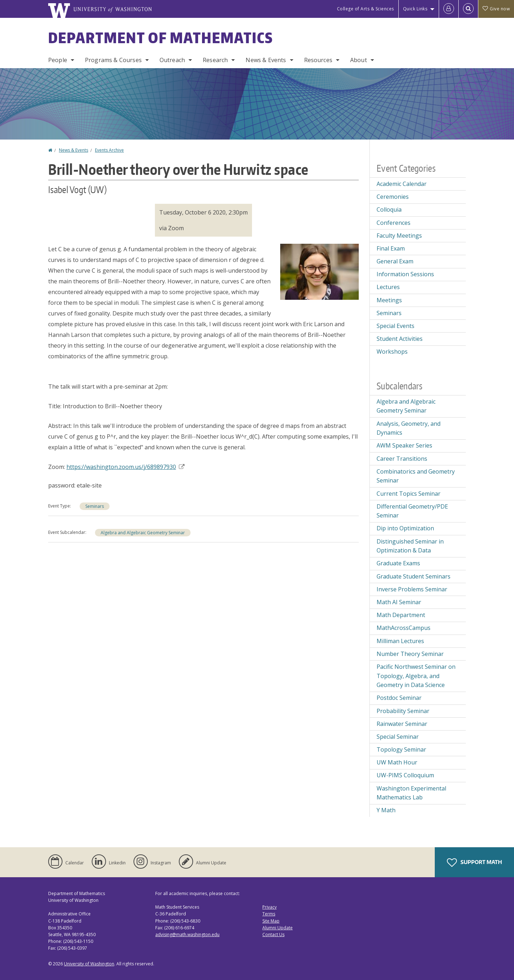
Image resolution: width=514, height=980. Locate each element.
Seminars (95, 506)
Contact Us (273, 934)
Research (215, 60)
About (359, 60)
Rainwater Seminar (402, 724)
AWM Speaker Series (404, 445)
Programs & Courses (113, 60)
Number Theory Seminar (410, 654)
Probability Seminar (403, 711)
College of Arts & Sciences (366, 9)
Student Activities (400, 339)
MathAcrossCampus (404, 628)
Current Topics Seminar (409, 494)
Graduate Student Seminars (414, 576)
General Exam (395, 261)
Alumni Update (278, 928)
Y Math (386, 810)
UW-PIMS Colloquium (405, 775)
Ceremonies (393, 197)
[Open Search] (468, 9)
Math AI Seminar (399, 602)
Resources (318, 60)
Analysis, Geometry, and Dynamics (409, 428)
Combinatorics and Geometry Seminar (416, 476)
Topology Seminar (401, 749)
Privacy (269, 907)
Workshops (392, 352)
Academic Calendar (402, 184)
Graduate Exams (398, 563)
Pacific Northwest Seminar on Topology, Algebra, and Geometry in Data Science (416, 676)
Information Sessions (405, 274)
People (58, 60)
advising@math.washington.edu (187, 934)
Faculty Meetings (399, 236)
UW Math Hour (397, 762)
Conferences (394, 223)
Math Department (401, 615)
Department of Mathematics (161, 38)
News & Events (266, 60)
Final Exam (391, 248)
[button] (319, 271)
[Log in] (449, 9)
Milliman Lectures (400, 641)
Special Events (395, 326)
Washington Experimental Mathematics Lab (411, 793)
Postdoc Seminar (399, 698)
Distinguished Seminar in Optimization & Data (410, 546)
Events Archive (109, 150)
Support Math (474, 863)
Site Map (271, 921)
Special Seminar (398, 737)
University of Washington (89, 964)
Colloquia (389, 209)
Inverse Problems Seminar (412, 589)
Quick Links (415, 9)
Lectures (388, 287)
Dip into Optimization (405, 528)
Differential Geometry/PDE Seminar (412, 511)
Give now (496, 9)
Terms (269, 914)
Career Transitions (402, 459)
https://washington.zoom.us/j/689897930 (125, 467)
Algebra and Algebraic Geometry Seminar (143, 533)
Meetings (389, 300)
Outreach (172, 60)
